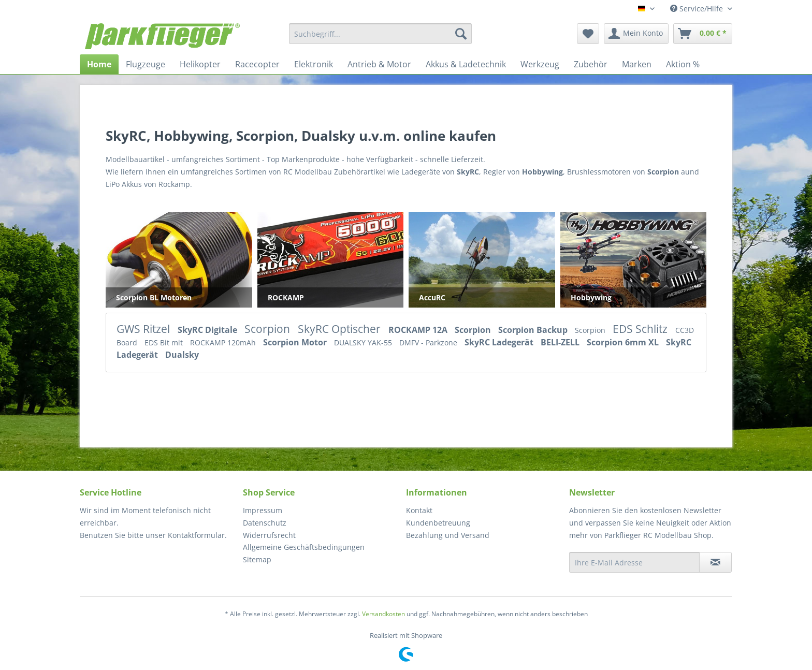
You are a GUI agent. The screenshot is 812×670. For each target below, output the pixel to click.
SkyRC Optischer (340, 329)
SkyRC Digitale (208, 330)
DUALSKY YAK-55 (364, 343)
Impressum (263, 510)
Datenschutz (265, 523)
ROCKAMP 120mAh (224, 343)
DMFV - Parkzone (429, 343)
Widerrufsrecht (269, 535)
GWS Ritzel (144, 329)
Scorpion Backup (534, 330)
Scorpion (269, 329)
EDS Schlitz (641, 329)
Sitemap (257, 559)
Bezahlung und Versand (448, 535)
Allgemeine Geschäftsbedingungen (304, 547)
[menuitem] (380, 34)
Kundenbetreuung (438, 523)
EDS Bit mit (165, 343)
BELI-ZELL (561, 342)
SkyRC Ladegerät (500, 342)
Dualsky (182, 355)
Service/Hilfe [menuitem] (698, 9)
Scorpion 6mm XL (624, 342)
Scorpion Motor (296, 342)
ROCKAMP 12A (419, 330)
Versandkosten (383, 614)
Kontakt (419, 510)
